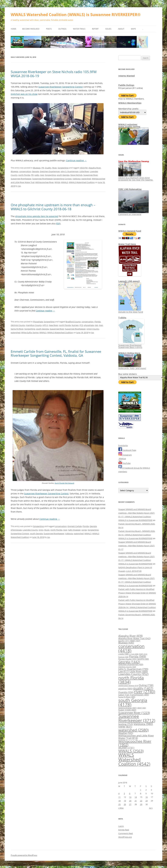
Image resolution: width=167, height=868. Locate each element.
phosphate (89, 325)
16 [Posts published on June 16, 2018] (147, 797)
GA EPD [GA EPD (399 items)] (143, 659)
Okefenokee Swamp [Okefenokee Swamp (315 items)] (128, 685)
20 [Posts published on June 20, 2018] (130, 801)
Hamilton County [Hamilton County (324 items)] (127, 667)
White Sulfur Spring (30, 332)
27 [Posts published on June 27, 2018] (130, 804)
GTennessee (16, 530)
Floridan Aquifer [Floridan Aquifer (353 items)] (128, 659)
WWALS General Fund (130, 231)
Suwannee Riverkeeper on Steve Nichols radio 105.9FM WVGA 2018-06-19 (54, 74)
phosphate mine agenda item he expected (37, 216)
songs (84, 530)
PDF (58, 224)
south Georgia (63, 175)
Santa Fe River (17, 329)
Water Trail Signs (127, 244)
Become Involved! (31, 29)
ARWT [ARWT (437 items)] (135, 641)
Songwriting (63, 168)
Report (95, 29)
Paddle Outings (126, 85)
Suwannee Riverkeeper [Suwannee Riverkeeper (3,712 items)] (137, 718)
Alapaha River (95, 168)
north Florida (24, 175)
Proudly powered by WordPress (24, 855)
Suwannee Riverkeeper (21, 179)
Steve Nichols (76, 175)
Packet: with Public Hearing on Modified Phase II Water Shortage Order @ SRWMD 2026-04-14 (137, 593)
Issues (108, 29)
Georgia (35, 171)
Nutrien (75, 325)
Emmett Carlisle (75, 526)
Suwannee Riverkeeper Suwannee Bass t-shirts (131, 345)
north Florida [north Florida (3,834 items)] (131, 680)
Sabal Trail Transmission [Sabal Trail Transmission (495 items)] (134, 695)
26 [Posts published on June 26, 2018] (125, 804)
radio (37, 175)
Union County (93, 329)
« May (121, 808)
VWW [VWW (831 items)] (125, 727)
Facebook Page (127, 450)
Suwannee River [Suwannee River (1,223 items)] (134, 713)
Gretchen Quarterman (50, 171)
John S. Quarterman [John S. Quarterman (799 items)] (133, 669)
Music (47, 530)
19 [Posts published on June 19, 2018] (125, 801)
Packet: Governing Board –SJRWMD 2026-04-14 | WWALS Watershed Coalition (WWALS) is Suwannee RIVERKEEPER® (137, 535)
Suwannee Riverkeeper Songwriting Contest (61, 87)
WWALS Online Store (129, 353)
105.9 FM (84, 168)
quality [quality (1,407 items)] (143, 688)
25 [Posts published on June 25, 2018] (119, 804)
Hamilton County (34, 325)
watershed (86, 179)
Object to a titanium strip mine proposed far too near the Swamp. (136, 178)
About (121, 29)
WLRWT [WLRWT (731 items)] (126, 748)
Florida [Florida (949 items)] (137, 656)
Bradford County (73, 322)
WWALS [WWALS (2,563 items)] (131, 751)
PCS (81, 325)
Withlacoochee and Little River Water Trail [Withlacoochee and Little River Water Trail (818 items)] (136, 737)
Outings (62, 29)
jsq (19, 186)
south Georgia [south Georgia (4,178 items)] (133, 702)
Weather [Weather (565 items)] (126, 733)
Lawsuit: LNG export (129, 281)
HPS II (45, 325)
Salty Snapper (74, 530)
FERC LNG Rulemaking (130, 189)
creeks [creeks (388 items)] (124, 654)
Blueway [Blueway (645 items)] (126, 643)
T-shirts (122, 318)
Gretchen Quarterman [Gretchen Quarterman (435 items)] (131, 664)
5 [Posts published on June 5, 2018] (124, 793)
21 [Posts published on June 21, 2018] (136, 801)
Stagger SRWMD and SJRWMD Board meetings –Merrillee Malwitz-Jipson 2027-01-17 (137, 546)
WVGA (57, 182)
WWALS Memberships (130, 103)
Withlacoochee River (44, 182)
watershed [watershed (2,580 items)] (133, 730)
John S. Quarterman (70, 171)
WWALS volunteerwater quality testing (129, 125)
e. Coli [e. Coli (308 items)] (134, 654)
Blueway (37, 168)
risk (96, 325)
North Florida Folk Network (64, 483)
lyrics (41, 530)
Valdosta (77, 179)
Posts (49, 29)
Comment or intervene (134, 213)
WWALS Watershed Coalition (82, 182)
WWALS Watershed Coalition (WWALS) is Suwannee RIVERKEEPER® (76, 15)
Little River (84, 171)
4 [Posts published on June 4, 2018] (119, 793)
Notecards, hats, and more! (132, 367)
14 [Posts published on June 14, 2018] (136, 797)
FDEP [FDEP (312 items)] (143, 654)
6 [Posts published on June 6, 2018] (130, 793)
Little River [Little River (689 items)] (139, 671)
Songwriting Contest (20, 534)
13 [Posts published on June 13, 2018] (130, 797)
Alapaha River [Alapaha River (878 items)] (130, 636)
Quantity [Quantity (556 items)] (126, 692)
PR (43, 168)
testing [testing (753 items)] (126, 724)
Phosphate (38, 322)
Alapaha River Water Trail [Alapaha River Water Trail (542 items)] (134, 638)
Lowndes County (30, 530)
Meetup (122, 459)
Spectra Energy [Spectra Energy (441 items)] (128, 708)
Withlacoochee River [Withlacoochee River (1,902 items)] (135, 743)
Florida (98, 322)
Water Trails (79, 29)
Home (13, 29)
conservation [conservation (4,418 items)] (131, 648)
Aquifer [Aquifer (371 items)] (124, 641)
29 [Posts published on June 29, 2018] (141, 804)
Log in (121, 826)
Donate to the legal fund (131, 311)
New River (53, 325)
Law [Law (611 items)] (124, 671)
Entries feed (124, 830)
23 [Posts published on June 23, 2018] (147, 801)
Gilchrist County (18, 325)
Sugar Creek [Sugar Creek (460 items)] (127, 710)
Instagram (125, 455)
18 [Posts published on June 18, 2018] (119, 801)
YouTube (124, 463)
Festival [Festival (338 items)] (123, 657)
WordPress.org (125, 837)
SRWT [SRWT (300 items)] (142, 708)
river (42, 175)
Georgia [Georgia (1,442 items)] (129, 662)
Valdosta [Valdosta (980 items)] (143, 724)
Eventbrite (123, 445)
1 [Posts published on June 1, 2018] (141, 790)
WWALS (65, 182)
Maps (133, 29)
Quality (48, 168)
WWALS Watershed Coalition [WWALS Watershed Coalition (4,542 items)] (134, 759)
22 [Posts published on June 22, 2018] (141, 801)
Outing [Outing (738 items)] (146, 685)
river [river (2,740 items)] (145, 692)
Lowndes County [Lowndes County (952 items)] (133, 674)
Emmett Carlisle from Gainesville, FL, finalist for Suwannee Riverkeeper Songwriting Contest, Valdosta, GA (56, 353)
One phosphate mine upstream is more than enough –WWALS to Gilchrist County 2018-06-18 (53, 207)
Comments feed (126, 833)
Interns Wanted (127, 76)
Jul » (151, 808)
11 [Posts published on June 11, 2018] (119, 797)
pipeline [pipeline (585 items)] (125, 689)
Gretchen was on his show (24, 94)
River (55, 168)
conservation (25, 171)
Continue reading (76, 160)
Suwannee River (91, 175)
